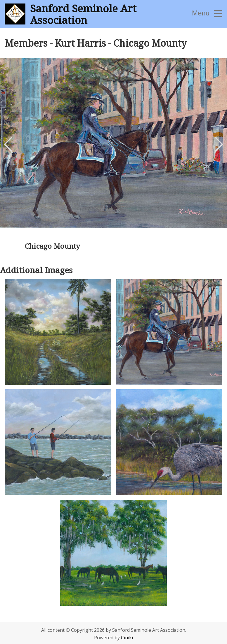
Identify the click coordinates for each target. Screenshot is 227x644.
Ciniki (127, 638)
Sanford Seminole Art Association (83, 14)
